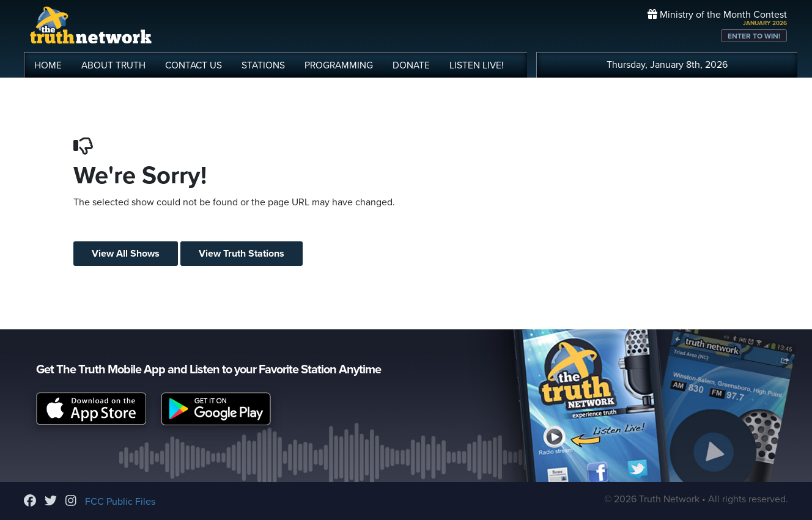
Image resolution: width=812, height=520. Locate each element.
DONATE (411, 65)
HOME (48, 65)
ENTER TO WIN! (754, 36)
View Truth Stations (242, 254)
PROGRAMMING (339, 65)
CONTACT (194, 65)
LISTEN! (477, 65)
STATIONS (263, 65)
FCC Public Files (120, 502)
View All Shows (126, 254)
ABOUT (113, 65)
